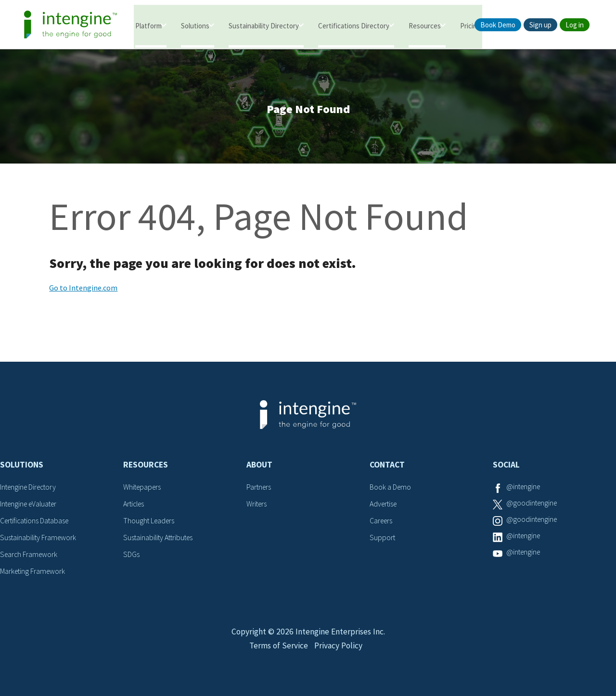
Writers (257, 505)
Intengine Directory (30, 489)
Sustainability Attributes (160, 538)
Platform (148, 25)
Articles (135, 505)
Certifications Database (36, 522)
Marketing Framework (34, 571)
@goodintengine (533, 505)
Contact (387, 467)
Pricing (470, 25)
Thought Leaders (150, 522)
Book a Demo (391, 489)
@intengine (524, 489)
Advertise (384, 505)
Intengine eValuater (31, 505)
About (259, 467)
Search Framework (30, 555)
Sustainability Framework (39, 538)
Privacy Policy (339, 651)
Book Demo (498, 25)
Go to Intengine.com (83, 290)
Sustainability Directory (264, 25)
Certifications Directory (354, 25)
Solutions (195, 25)
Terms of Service (278, 651)
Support (383, 538)
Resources (425, 25)
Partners (259, 489)
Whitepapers (143, 489)
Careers (382, 522)
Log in (575, 25)
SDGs (131, 555)
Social (506, 467)
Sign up (540, 25)
